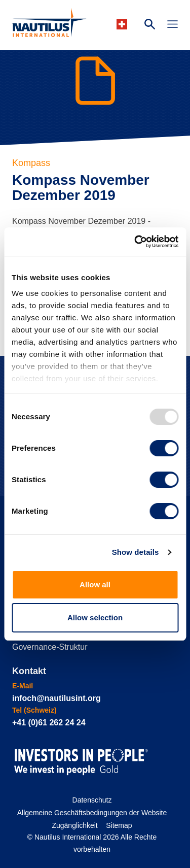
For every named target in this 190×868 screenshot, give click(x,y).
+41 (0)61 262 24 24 (49, 723)
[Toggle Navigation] (173, 25)
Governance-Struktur (50, 647)
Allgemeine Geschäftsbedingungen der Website (92, 813)
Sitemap (119, 825)
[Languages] (123, 24)
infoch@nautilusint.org (56, 698)
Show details (136, 552)
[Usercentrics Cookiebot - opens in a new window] (135, 242)
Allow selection (95, 617)
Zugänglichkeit (74, 825)
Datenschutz (92, 800)
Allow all (95, 585)
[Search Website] (150, 25)
